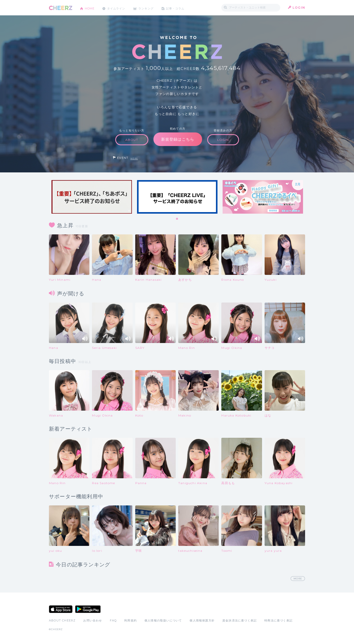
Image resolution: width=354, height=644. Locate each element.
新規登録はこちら (178, 139)
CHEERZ (61, 8)
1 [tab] (177, 219)
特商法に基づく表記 (278, 621)
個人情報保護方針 (202, 621)
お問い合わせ (93, 621)
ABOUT (132, 140)
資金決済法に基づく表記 (240, 621)
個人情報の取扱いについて (163, 621)
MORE (134, 158)
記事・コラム (183, 8)
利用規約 (131, 621)
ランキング (152, 8)
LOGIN (299, 8)
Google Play (88, 609)
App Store (61, 609)
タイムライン (119, 8)
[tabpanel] (92, 197)
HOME (91, 8)
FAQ (113, 621)
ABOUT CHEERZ (62, 621)
